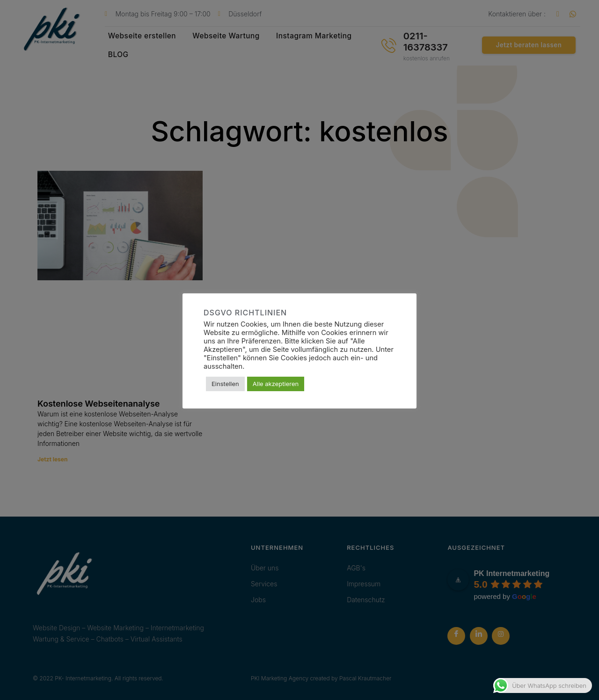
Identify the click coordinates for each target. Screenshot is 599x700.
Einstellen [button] (225, 384)
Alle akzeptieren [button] (276, 384)
